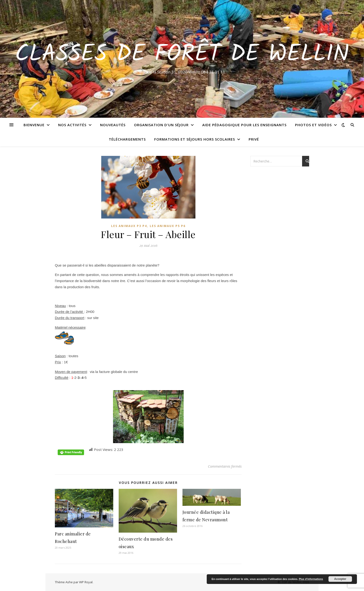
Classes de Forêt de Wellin (182, 55)
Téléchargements (127, 139)
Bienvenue (34, 125)
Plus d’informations (311, 579)
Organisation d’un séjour (161, 125)
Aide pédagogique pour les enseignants (244, 125)
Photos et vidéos (313, 125)
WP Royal (86, 582)
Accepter (340, 579)
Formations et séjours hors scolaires (195, 139)
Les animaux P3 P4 (129, 226)
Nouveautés (113, 125)
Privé (254, 139)
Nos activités (72, 125)
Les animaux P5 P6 (168, 226)
